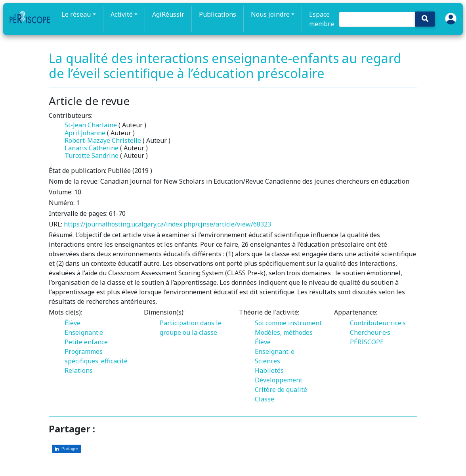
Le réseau (76, 14)
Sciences (267, 361)
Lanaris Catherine (92, 148)
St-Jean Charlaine (91, 125)
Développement (279, 380)
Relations (79, 370)
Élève (73, 323)
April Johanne (85, 133)
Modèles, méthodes (284, 332)
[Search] (377, 19)
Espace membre (322, 19)
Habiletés (269, 370)
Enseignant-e (275, 351)
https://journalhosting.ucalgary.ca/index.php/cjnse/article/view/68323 (167, 224)
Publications (218, 14)
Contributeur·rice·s (378, 323)
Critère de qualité (281, 390)
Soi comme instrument (288, 323)
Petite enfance (86, 342)
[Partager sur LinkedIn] (67, 449)
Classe (265, 399)
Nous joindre (270, 14)
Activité (122, 14)
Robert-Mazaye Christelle (103, 140)
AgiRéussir (168, 14)
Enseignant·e (84, 332)
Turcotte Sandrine (92, 155)
